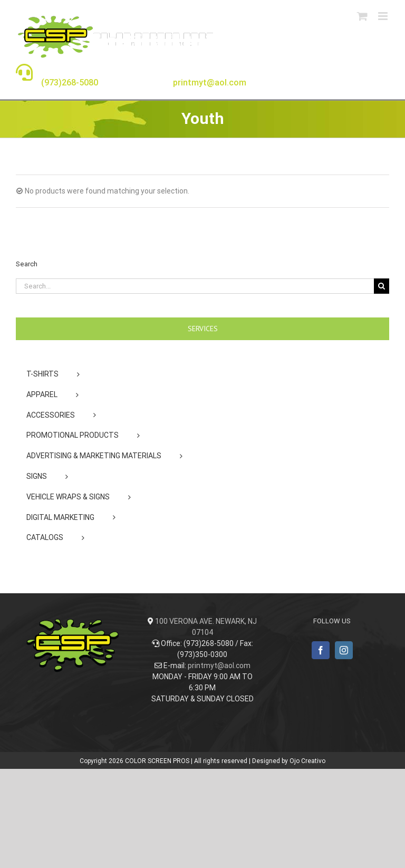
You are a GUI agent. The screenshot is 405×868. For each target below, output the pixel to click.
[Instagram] (344, 650)
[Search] (382, 286)
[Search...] (195, 286)
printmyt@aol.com (219, 666)
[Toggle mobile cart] (362, 16)
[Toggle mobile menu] (384, 16)
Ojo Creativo (307, 761)
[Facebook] (321, 650)
